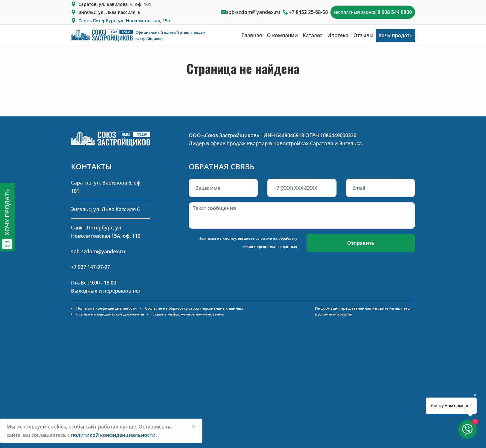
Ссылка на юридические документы (110, 314)
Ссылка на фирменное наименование (188, 314)
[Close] (194, 426)
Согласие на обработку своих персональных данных (194, 308)
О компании (282, 35)
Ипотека (338, 35)
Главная (252, 35)
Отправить (361, 243)
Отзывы (363, 35)
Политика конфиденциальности (106, 308)
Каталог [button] (313, 35)
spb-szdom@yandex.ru (253, 12)
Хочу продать (395, 35)
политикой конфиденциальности (113, 435)
